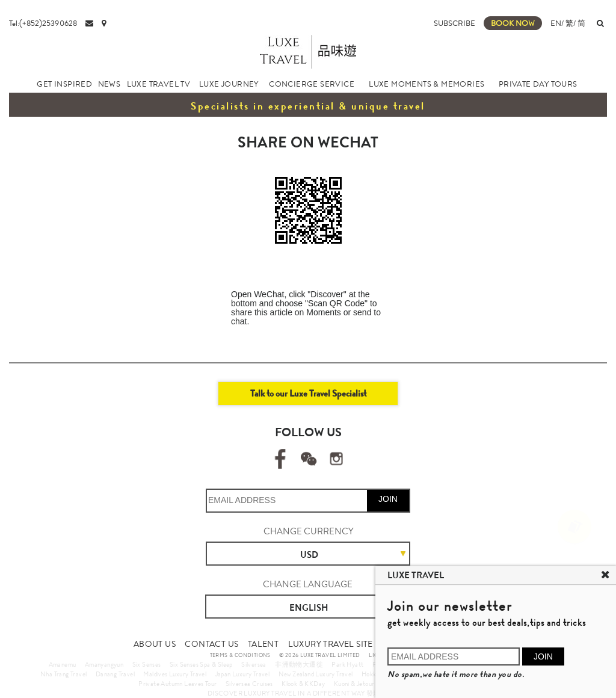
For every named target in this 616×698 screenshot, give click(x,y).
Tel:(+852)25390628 (43, 23)
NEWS (109, 84)
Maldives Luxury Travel (175, 674)
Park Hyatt (347, 664)
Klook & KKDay (303, 684)
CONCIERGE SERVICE (312, 84)
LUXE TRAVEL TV (159, 84)
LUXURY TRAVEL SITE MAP (341, 644)
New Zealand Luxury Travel (316, 674)
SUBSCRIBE (454, 23)
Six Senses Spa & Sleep (201, 664)
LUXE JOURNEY (229, 84)
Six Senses (147, 664)
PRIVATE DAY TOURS (538, 84)
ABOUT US (155, 644)
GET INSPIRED (64, 84)
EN (556, 23)
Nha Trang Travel (63, 674)
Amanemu (63, 664)
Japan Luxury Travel (243, 674)
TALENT (263, 644)
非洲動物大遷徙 (299, 664)
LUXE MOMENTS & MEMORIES (427, 84)
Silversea (254, 664)
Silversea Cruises (249, 684)
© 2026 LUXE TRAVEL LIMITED (319, 655)
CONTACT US (211, 644)
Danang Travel (115, 674)
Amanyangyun (104, 664)
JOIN (388, 499)
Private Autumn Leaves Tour (177, 684)
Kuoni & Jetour (354, 684)
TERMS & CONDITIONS (240, 655)
